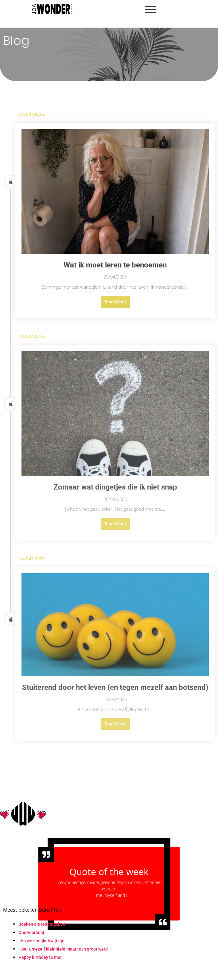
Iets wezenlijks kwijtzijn (41, 941)
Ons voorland (31, 932)
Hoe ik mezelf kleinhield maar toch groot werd (63, 949)
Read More (115, 302)
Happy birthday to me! (40, 957)
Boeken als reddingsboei (43, 924)
